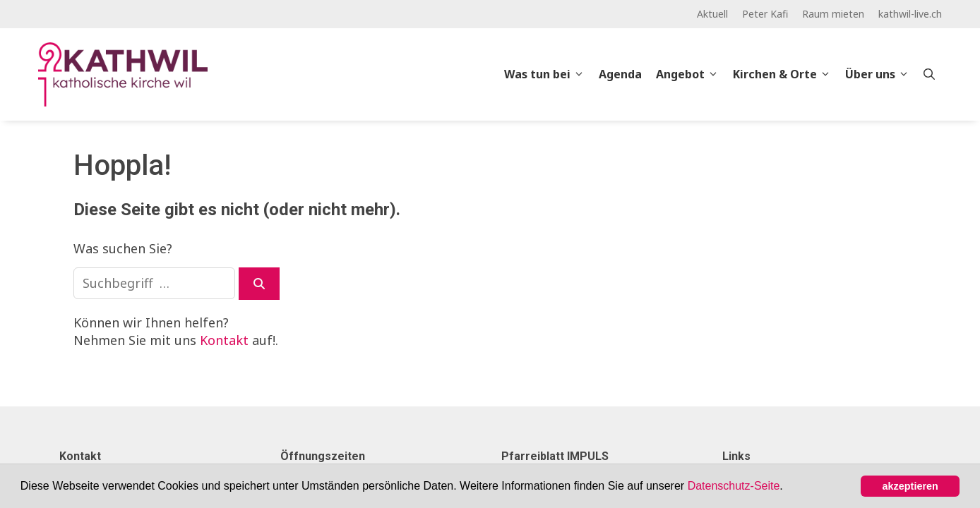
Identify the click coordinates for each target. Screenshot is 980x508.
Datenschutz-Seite (734, 486)
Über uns (881, 74)
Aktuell (712, 14)
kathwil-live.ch (910, 14)
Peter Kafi (765, 14)
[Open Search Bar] (929, 74)
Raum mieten (833, 14)
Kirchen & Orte (785, 74)
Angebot (691, 74)
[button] (788, 488)
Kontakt (224, 340)
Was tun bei (548, 74)
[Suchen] (259, 284)
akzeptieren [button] (910, 486)
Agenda (620, 74)
